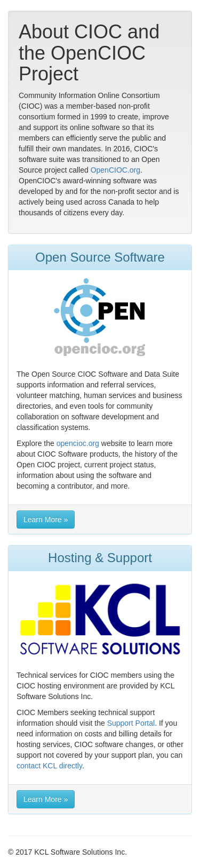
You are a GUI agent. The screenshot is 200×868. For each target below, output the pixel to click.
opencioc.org (78, 443)
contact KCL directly (49, 766)
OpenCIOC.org (115, 170)
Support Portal (131, 723)
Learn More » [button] (46, 520)
